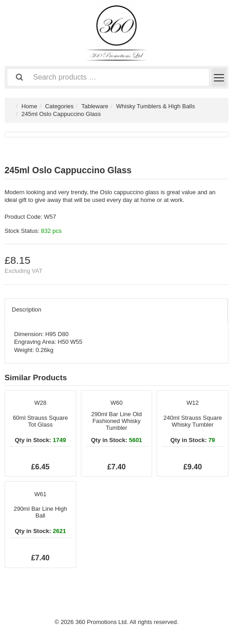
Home (29, 106)
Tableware (95, 106)
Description (27, 309)
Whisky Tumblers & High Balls (156, 106)
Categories (59, 106)
